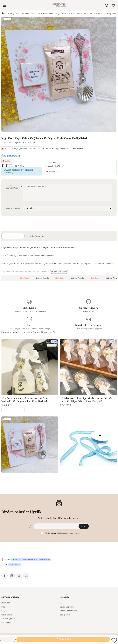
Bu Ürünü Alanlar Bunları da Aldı (39, 332)
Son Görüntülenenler (13, 409)
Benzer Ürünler (10, 332)
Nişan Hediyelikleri (45, 13)
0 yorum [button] (18, 142)
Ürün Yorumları (37, 236)
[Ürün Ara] (107, 5)
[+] (13, 639)
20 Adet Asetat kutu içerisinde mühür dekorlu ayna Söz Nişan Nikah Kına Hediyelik (86, 400)
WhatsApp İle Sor (11, 155)
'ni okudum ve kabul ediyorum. (61, 533)
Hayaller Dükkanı (10, 597)
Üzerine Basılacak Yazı (12, 187)
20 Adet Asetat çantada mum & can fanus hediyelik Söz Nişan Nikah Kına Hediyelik (25, 400)
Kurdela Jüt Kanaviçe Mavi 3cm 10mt (82, 476)
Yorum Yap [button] (30, 142)
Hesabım (64, 597)
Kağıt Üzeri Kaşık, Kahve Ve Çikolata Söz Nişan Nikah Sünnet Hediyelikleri (86, 13)
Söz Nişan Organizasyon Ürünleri (21, 13)
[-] (3, 639)
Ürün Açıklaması (13, 236)
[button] (63, 639)
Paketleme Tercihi (13, 208)
